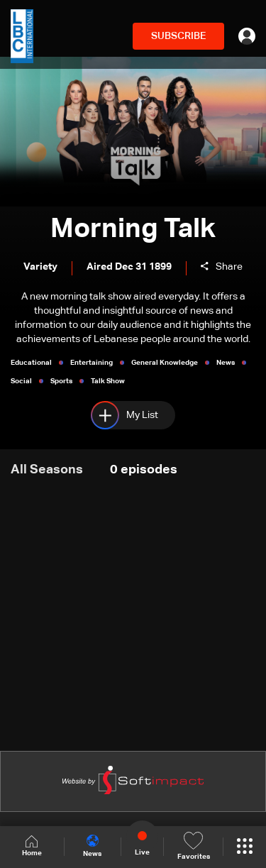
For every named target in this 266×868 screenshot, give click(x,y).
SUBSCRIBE (178, 36)
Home (32, 846)
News (92, 846)
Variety (40, 267)
